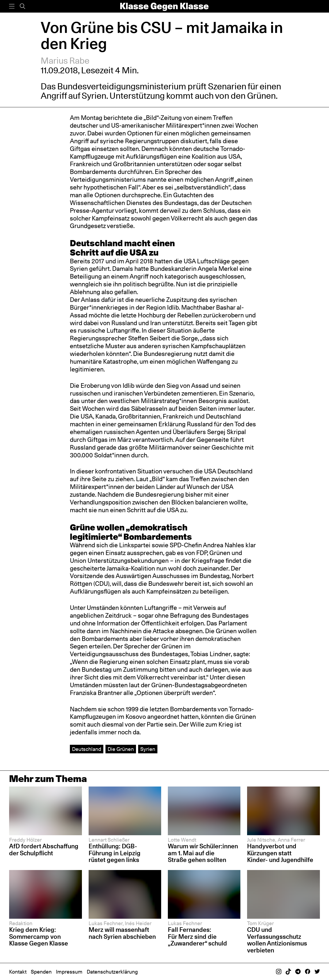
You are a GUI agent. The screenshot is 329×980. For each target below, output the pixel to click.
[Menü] (12, 6)
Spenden (41, 972)
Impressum (69, 972)
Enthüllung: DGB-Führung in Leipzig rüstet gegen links (115, 853)
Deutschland (87, 749)
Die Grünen (121, 749)
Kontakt (18, 972)
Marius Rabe (65, 61)
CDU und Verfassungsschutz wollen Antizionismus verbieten (277, 940)
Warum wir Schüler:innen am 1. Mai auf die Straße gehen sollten (203, 853)
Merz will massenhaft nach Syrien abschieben (122, 933)
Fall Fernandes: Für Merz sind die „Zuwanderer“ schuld (197, 936)
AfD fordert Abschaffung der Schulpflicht (44, 850)
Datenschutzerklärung (112, 972)
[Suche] (22, 6)
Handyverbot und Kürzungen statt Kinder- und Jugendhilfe (280, 853)
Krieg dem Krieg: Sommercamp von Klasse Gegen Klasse (39, 936)
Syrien (148, 749)
